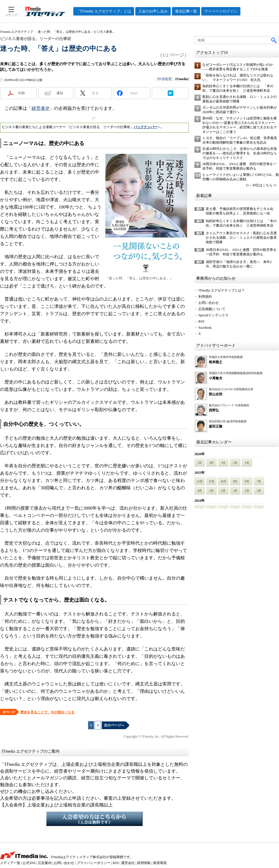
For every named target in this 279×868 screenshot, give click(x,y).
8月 (247, 481)
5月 (200, 463)
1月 (247, 463)
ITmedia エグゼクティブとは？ (222, 290)
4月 (212, 463)
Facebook (205, 328)
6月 (200, 491)
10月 (223, 481)
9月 (235, 481)
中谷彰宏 (165, 79)
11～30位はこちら (259, 185)
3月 (223, 463)
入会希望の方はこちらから (94, 819)
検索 (274, 40)
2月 (235, 463)
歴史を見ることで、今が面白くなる (47, 712)
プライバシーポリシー (94, 863)
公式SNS (29, 863)
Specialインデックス (213, 315)
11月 (212, 481)
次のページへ (114, 725)
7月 (259, 481)
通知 (60, 93)
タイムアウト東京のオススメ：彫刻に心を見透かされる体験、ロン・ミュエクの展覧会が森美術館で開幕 (241, 238)
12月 (200, 481)
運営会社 (128, 863)
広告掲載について (212, 309)
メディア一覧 (10, 863)
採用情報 (144, 863)
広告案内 (45, 863)
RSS (201, 321)
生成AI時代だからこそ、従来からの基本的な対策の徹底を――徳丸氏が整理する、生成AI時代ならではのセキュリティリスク (240, 153)
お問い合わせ (209, 303)
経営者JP (40, 108)
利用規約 (205, 297)
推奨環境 (160, 863)
